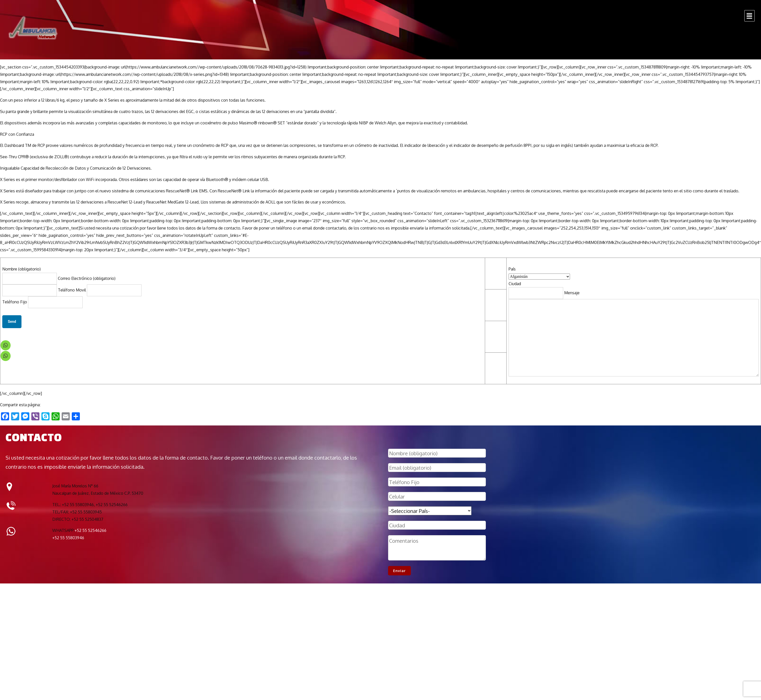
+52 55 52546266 (90, 530)
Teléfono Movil (100, 290)
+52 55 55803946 (68, 538)
